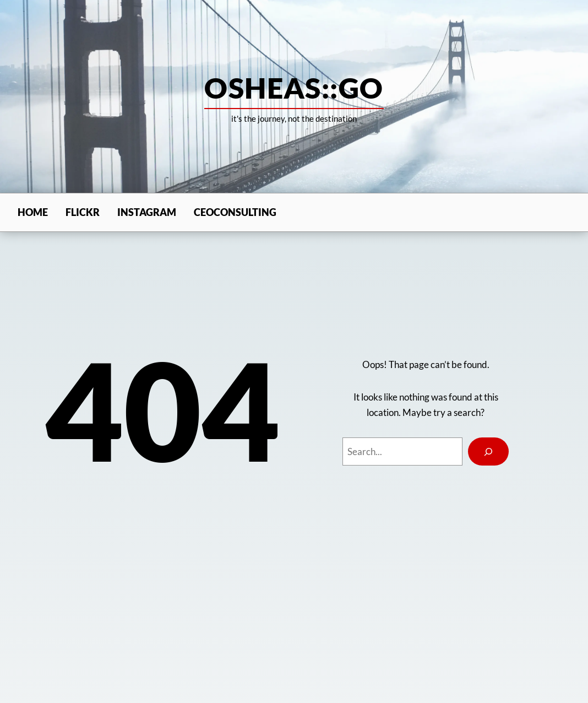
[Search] (488, 451)
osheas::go (294, 88)
